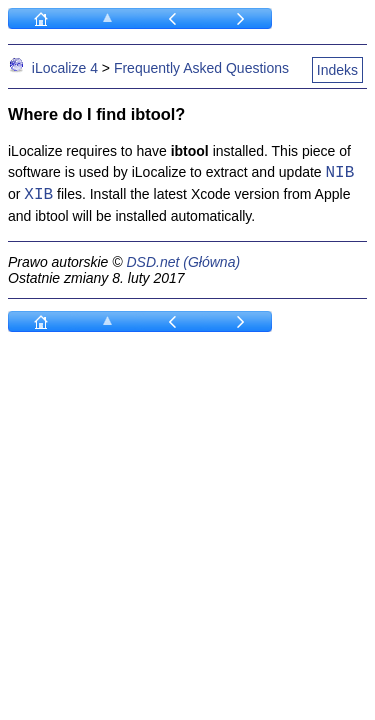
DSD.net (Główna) (183, 262)
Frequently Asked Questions (201, 68)
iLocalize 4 (65, 68)
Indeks (337, 70)
